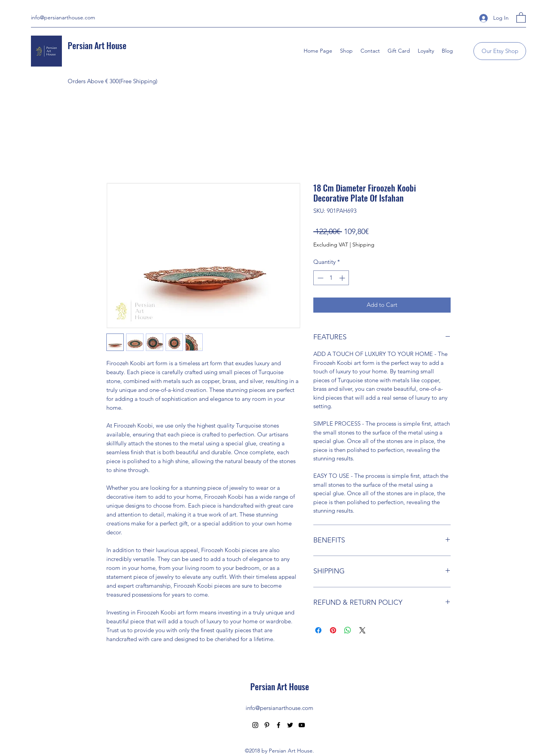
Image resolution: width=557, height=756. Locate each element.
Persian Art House (97, 45)
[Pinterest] (267, 725)
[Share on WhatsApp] (348, 630)
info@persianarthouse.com (63, 17)
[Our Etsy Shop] (500, 51)
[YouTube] (302, 725)
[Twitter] (290, 725)
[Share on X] (362, 630)
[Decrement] (320, 278)
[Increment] (343, 278)
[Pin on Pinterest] (333, 630)
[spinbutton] (331, 278)
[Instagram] (255, 725)
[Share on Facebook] (318, 630)
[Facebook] (278, 725)
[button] (521, 17)
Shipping (363, 245)
